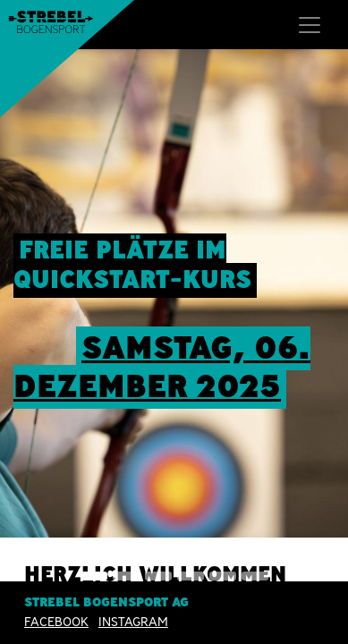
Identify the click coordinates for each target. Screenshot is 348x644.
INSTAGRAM (133, 622)
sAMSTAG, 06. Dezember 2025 (162, 367)
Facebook (56, 622)
